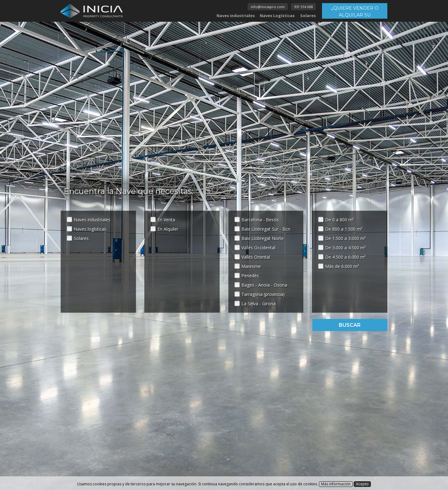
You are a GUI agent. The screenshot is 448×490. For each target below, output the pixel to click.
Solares (308, 16)
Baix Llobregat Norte (263, 238)
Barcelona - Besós (260, 219)
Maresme (251, 266)
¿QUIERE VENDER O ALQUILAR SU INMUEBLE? (355, 12)
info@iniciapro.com (268, 7)
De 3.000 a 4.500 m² (345, 247)
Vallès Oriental (256, 257)
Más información (336, 484)
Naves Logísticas (277, 16)
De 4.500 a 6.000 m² (345, 257)
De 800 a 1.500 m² (344, 229)
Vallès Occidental (258, 247)
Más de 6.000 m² (342, 266)
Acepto (362, 484)
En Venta (166, 219)
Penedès (250, 275)
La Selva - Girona (259, 303)
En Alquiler (168, 229)
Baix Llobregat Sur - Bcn (266, 229)
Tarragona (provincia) (263, 294)
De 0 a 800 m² (340, 219)
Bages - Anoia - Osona (264, 285)
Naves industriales (236, 16)
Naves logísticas (90, 229)
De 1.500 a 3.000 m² (345, 238)
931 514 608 (303, 7)
